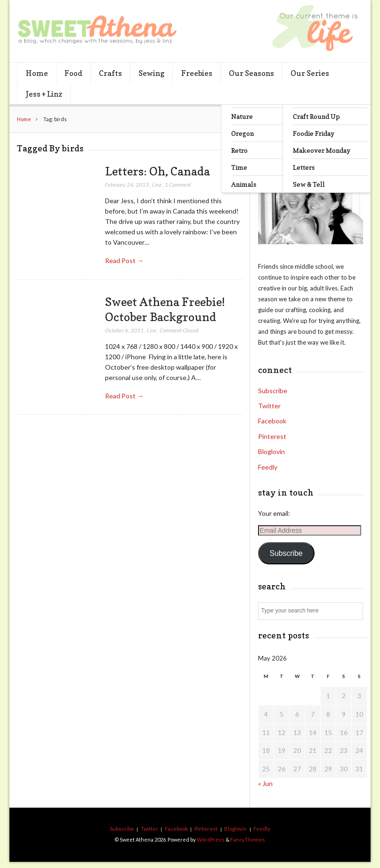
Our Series (310, 73)
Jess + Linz (44, 94)
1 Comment (178, 185)
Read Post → (124, 260)
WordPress (211, 839)
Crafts (110, 73)
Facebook (272, 421)
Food (73, 73)
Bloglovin (271, 451)
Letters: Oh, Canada (158, 171)
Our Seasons (251, 73)
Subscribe (273, 391)
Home (37, 73)
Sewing (151, 73)
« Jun (265, 783)
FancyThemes (248, 839)
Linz (157, 185)
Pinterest (272, 436)
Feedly (268, 467)
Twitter (269, 406)
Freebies (197, 73)
